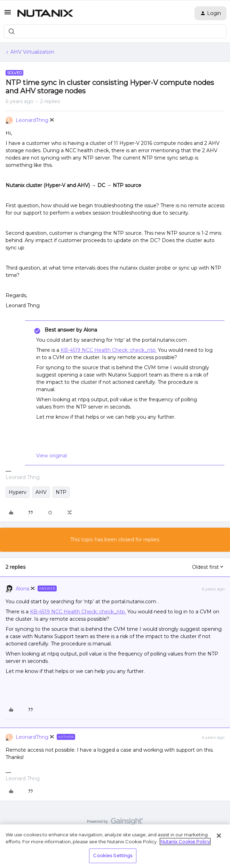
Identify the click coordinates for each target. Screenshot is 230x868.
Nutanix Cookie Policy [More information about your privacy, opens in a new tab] (185, 842)
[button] (8, 15)
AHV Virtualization (32, 52)
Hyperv (18, 492)
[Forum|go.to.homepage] (45, 13)
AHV (41, 492)
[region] (115, 846)
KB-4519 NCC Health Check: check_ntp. (109, 350)
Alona (22, 589)
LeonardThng (32, 120)
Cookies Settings (113, 855)
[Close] (219, 836)
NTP (61, 492)
